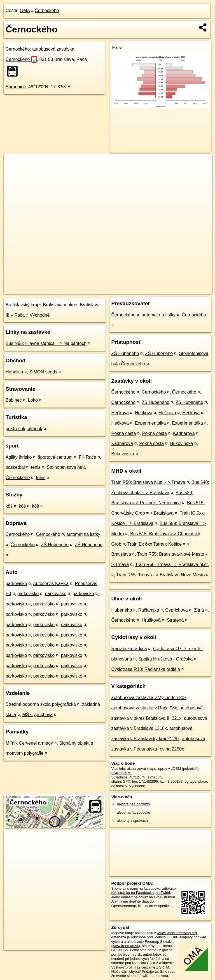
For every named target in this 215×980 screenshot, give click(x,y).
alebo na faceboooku (134, 812)
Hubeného (122, 610)
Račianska (149, 610)
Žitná (199, 610)
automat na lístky (83, 534)
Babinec (14, 400)
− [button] (13, 172)
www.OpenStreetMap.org (177, 933)
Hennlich (14, 372)
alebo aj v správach (132, 821)
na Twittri (163, 893)
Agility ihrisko (19, 457)
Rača (19, 315)
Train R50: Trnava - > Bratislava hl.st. (172, 564)
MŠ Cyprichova (38, 715)
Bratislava (53, 305)
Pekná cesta (124, 433)
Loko (33, 400)
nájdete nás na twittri (133, 804)
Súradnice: (16, 87)
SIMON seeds (43, 372)
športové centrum (55, 457)
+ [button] (13, 164)
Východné (40, 315)
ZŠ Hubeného (55, 545)
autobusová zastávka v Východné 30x (149, 698)
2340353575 (121, 773)
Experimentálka (150, 423)
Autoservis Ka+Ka (51, 583)
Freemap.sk (144, 289)
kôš (9, 506)
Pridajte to (150, 971)
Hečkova (120, 413)
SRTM (164, 967)
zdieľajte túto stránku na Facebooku (144, 891)
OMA (25, 10)
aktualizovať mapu (142, 769)
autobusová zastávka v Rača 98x (144, 708)
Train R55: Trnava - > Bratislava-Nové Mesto (160, 575)
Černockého (47, 10)
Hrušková (151, 620)
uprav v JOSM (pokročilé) (178, 769)
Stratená (175, 620)
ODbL (173, 937)
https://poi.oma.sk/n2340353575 (187, 289)
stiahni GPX (121, 781)
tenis (36, 467)
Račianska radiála (129, 649)
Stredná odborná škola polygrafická (41, 704)
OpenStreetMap (116, 289)
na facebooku (150, 888)
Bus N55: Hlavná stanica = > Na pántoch (46, 343)
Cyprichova (177, 610)
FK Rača (87, 457)
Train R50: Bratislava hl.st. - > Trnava (148, 482)
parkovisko (16, 583)
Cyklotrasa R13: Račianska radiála (146, 669)
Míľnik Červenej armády (29, 743)
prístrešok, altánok (24, 429)
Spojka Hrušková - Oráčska (166, 659)
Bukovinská (182, 443)
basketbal (15, 467)
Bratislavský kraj (22, 305)
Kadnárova (184, 433)
